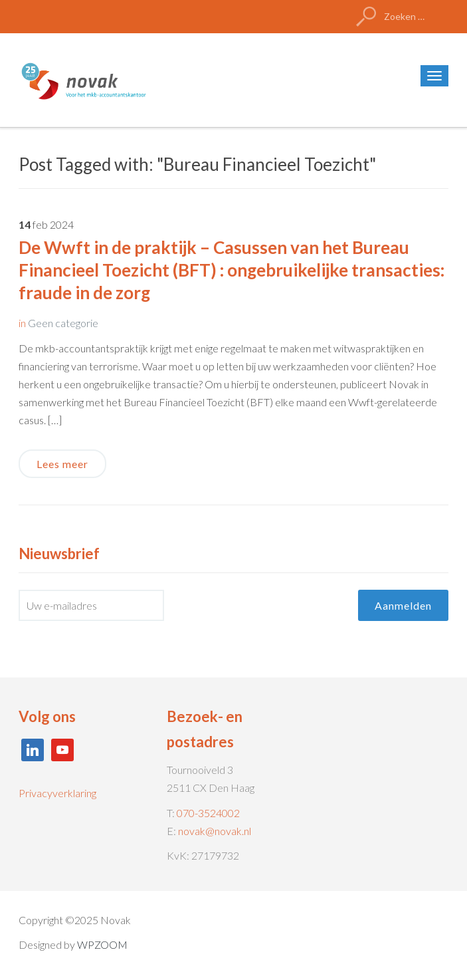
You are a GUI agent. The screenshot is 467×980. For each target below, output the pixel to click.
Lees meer (62, 464)
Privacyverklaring (57, 793)
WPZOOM (102, 944)
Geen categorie (63, 323)
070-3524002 (208, 813)
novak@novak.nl (215, 831)
